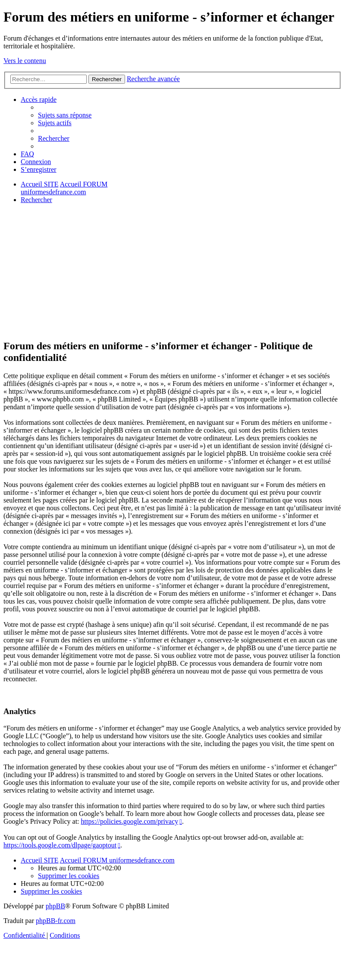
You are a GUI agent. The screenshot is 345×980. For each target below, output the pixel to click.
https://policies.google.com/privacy (130, 821)
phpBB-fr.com (56, 921)
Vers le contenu (25, 61)
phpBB (55, 906)
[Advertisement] (172, 271)
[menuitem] (65, 115)
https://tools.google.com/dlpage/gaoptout (60, 845)
